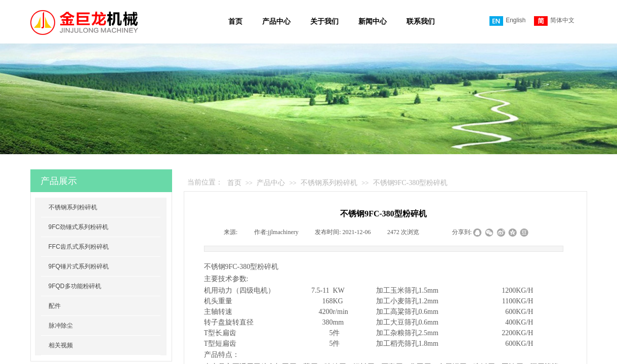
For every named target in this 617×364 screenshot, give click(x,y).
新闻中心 (373, 21)
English (507, 21)
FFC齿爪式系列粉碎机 (79, 247)
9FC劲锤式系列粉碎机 (79, 227)
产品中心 (276, 21)
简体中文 (554, 21)
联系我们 (421, 21)
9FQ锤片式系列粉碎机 (79, 266)
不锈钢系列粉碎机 (329, 183)
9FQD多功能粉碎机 (75, 286)
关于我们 (324, 21)
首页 (235, 21)
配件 (55, 306)
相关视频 (61, 345)
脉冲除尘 (61, 326)
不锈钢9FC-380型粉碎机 (410, 183)
